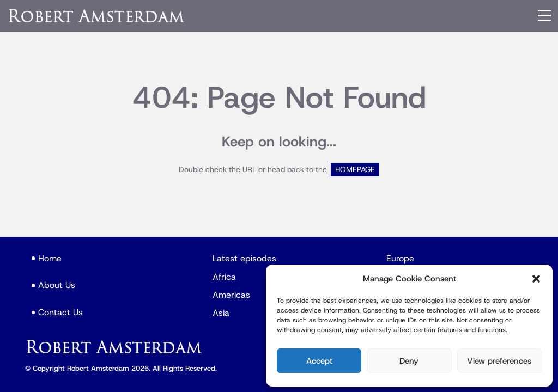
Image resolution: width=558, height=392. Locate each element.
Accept (319, 361)
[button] (536, 279)
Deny (409, 361)
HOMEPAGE (355, 170)
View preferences (499, 361)
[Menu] (544, 16)
